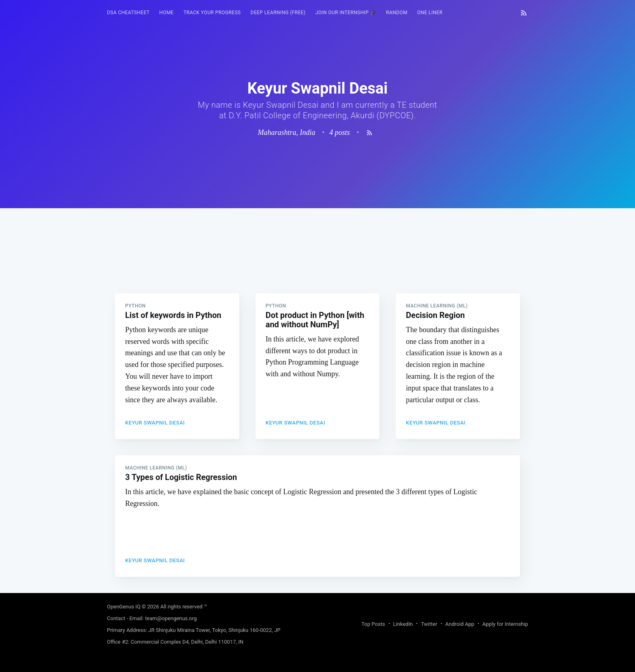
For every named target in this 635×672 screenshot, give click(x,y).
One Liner (430, 13)
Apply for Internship (505, 624)
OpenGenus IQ (124, 607)
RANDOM (397, 13)
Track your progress (212, 13)
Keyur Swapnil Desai (155, 423)
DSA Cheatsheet (128, 13)
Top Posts (373, 624)
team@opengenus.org (171, 618)
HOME (166, 13)
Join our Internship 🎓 (346, 13)
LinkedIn (403, 624)
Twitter (429, 624)
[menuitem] (128, 13)
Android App (460, 624)
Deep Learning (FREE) (278, 13)
